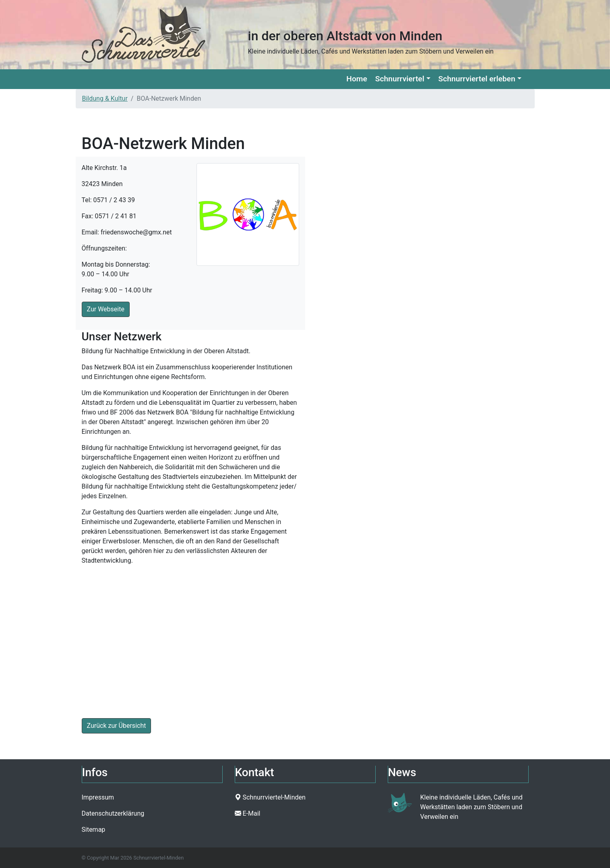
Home (357, 79)
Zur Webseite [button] (106, 309)
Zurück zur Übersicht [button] (117, 726)
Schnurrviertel (400, 79)
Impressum (98, 797)
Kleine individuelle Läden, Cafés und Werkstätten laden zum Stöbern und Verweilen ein (471, 807)
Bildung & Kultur (105, 98)
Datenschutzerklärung (113, 813)
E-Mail (251, 813)
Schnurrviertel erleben (477, 79)
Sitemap (94, 830)
